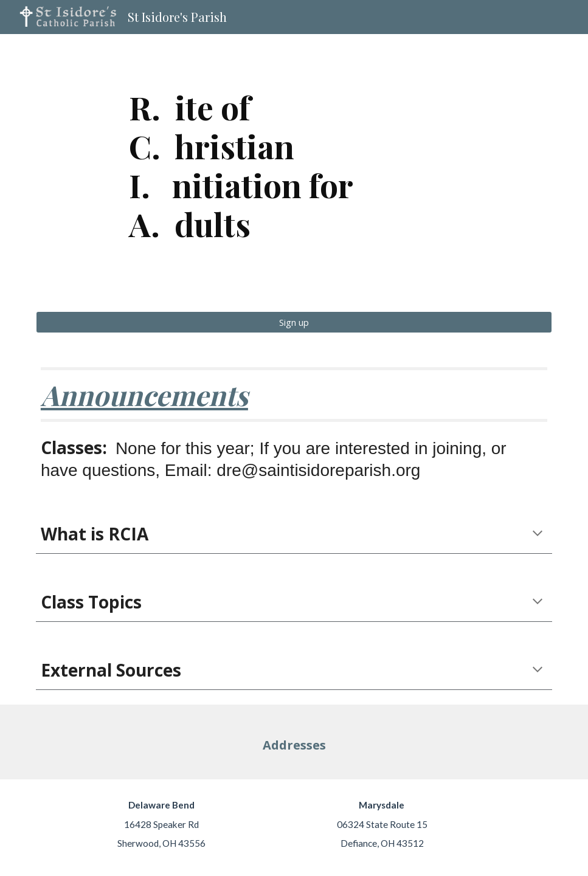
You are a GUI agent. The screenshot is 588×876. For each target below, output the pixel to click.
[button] (538, 534)
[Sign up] (294, 322)
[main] (294, 165)
